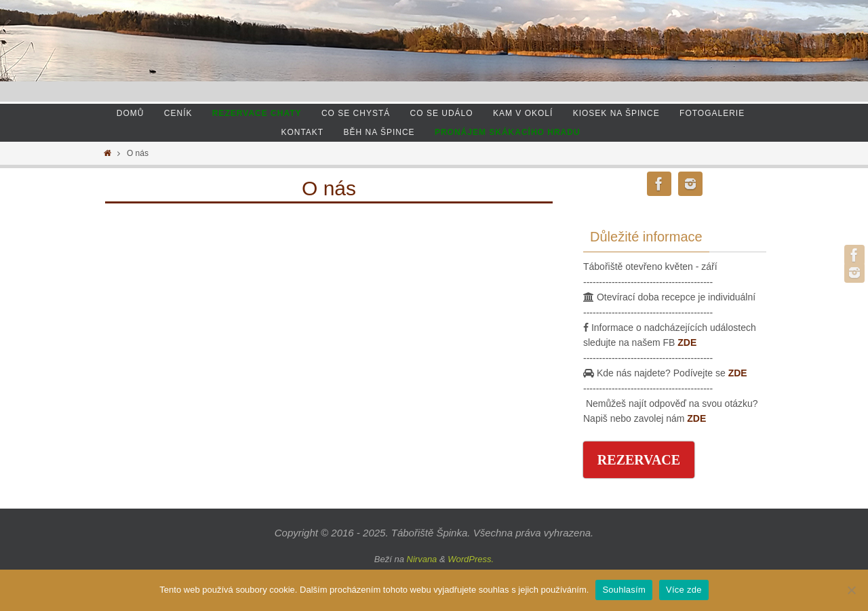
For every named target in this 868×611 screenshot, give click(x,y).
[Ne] (851, 590)
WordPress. (471, 559)
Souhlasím (624, 590)
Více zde (684, 590)
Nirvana (422, 559)
